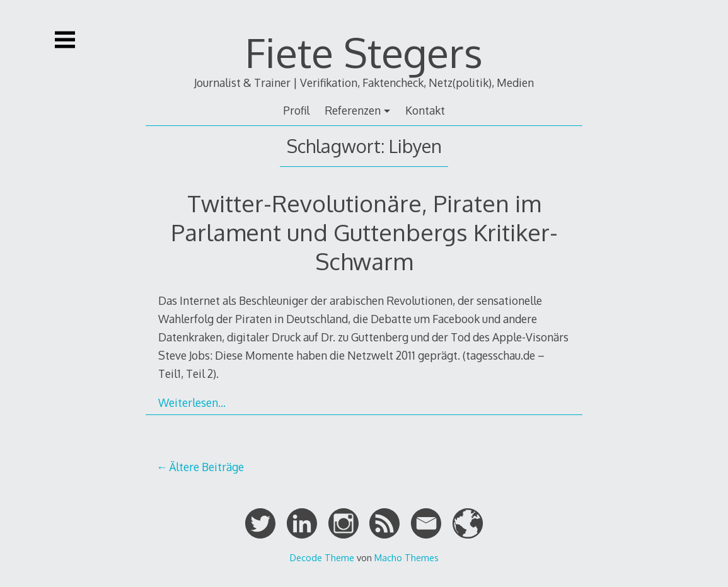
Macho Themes (407, 557)
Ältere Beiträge (206, 467)
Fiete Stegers (364, 52)
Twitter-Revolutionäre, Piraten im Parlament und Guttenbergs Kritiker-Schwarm (364, 232)
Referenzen (353, 110)
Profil (296, 110)
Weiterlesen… (192, 402)
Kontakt (425, 110)
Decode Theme (322, 557)
